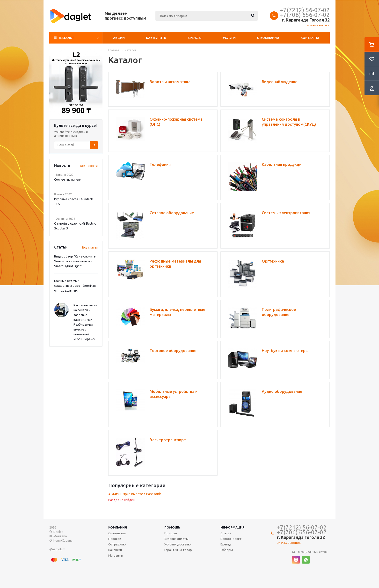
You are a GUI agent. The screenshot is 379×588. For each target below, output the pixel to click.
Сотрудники (117, 544)
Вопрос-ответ (231, 539)
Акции (119, 38)
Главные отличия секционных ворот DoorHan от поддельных (75, 286)
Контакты (310, 38)
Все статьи (90, 247)
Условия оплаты (176, 539)
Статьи (226, 533)
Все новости (89, 166)
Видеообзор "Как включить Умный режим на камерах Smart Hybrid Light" (75, 261)
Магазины (116, 555)
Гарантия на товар (178, 550)
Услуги (229, 38)
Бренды (195, 38)
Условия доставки (178, 544)
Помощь (172, 527)
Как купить (156, 38)
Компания (118, 527)
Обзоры (227, 550)
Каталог (67, 38)
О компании (268, 38)
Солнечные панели (68, 179)
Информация (233, 527)
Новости (115, 539)
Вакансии (115, 550)
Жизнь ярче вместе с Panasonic (137, 494)
